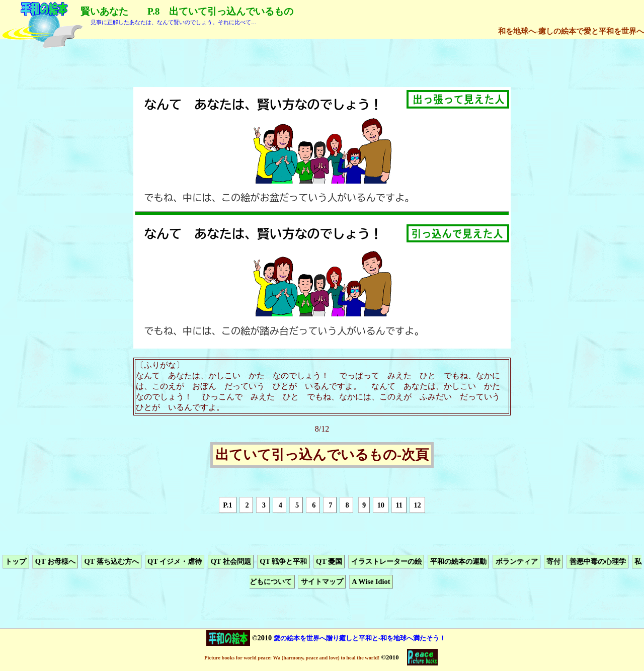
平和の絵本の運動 (458, 561)
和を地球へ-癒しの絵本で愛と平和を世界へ (571, 31)
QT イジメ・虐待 (175, 561)
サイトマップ (322, 582)
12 (417, 505)
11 (399, 505)
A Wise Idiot (371, 582)
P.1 (227, 505)
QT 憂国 (329, 561)
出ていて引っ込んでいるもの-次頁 (322, 455)
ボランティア (517, 561)
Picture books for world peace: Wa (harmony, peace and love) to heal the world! (292, 658)
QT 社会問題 (231, 561)
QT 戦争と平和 (283, 561)
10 (381, 505)
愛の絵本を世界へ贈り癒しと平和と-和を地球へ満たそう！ (360, 638)
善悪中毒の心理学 (598, 561)
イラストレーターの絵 (386, 561)
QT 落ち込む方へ (111, 561)
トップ (16, 561)
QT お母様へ (55, 561)
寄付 (553, 561)
